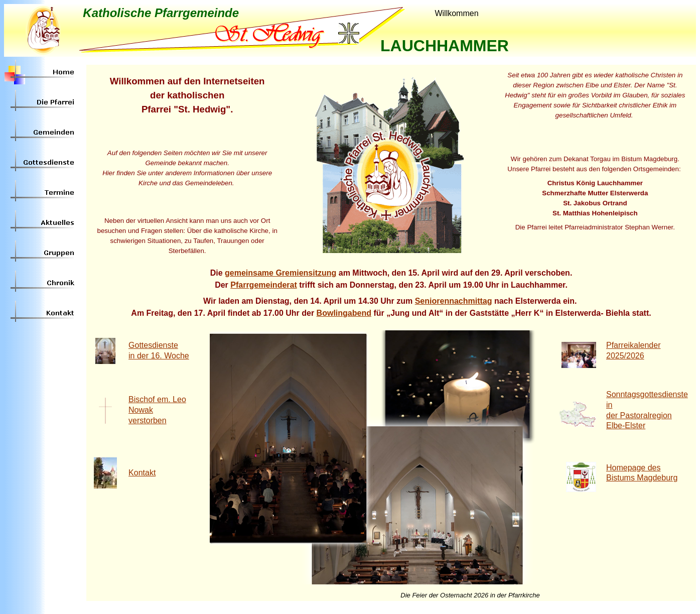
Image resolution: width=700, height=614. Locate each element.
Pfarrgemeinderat (264, 285)
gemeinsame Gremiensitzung (281, 273)
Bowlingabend (344, 313)
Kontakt (142, 473)
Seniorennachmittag (454, 301)
